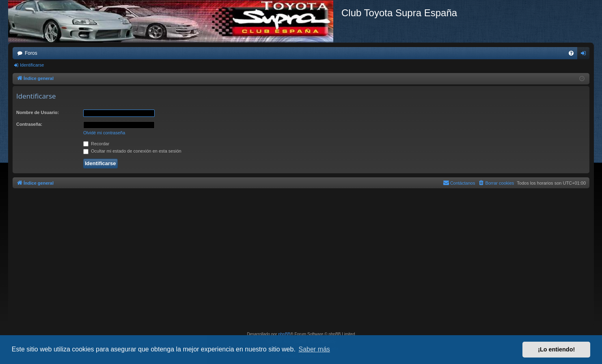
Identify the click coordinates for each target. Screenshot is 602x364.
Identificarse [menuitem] (585, 55)
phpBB (284, 334)
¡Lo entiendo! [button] (556, 349)
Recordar (96, 144)
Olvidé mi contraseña (104, 133)
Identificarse (32, 65)
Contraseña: (29, 124)
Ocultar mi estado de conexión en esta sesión (132, 151)
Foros (31, 53)
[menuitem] (571, 53)
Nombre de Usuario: (38, 112)
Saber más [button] (314, 349)
